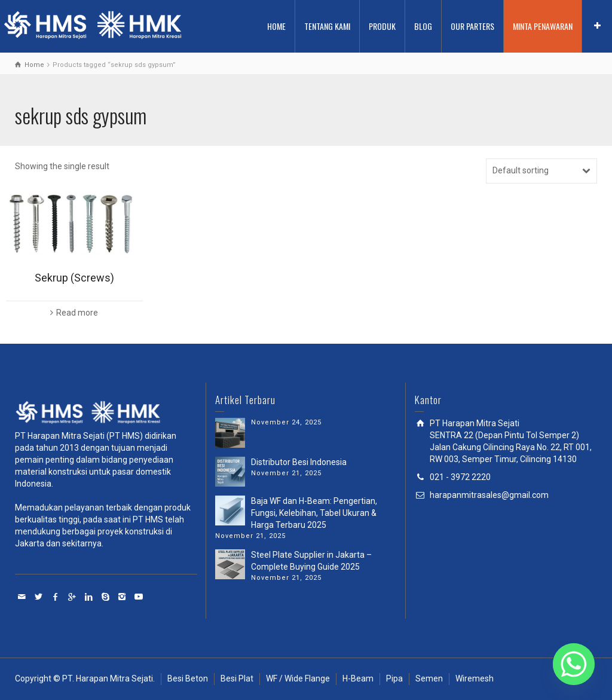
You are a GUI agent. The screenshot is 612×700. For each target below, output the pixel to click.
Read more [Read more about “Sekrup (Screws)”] (77, 313)
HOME (276, 26)
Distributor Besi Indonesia (299, 462)
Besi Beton (188, 678)
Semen (429, 678)
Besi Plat (237, 678)
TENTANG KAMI (327, 26)
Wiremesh (475, 678)
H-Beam (358, 678)
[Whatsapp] (574, 664)
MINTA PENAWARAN (543, 26)
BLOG (423, 26)
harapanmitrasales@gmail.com (489, 495)
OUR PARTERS (472, 26)
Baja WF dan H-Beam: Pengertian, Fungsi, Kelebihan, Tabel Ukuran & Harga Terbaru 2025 (314, 513)
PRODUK (382, 26)
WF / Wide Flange (298, 678)
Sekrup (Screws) (74, 278)
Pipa (394, 678)
